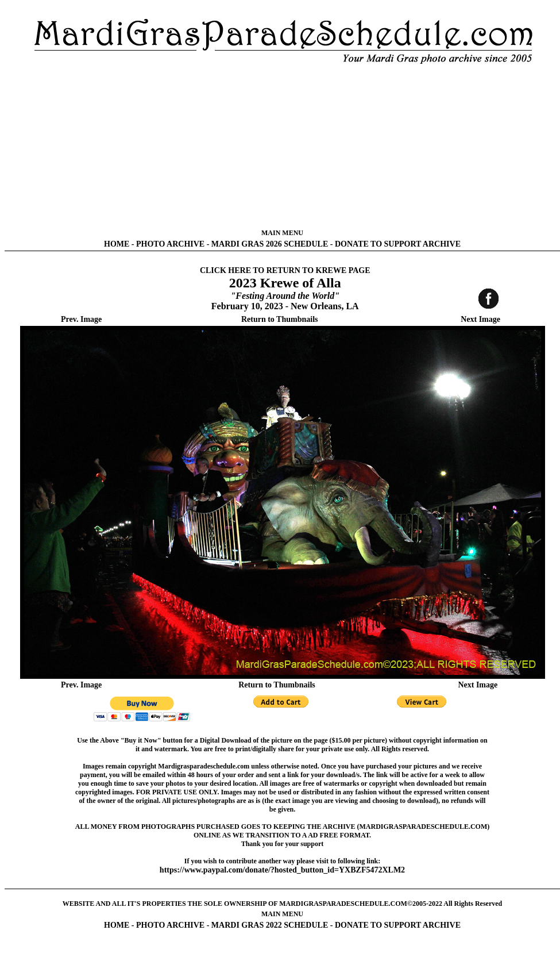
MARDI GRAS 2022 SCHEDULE (270, 925)
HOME (117, 244)
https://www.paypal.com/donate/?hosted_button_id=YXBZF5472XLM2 (282, 870)
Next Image (480, 319)
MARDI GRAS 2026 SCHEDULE (270, 244)
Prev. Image (81, 319)
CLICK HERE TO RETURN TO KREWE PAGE (285, 270)
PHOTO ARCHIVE (170, 244)
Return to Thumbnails (280, 319)
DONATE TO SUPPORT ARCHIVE (398, 244)
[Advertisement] (283, 147)
